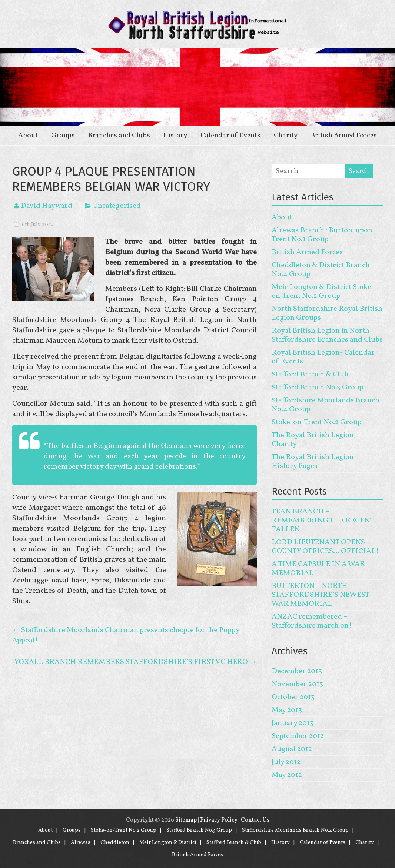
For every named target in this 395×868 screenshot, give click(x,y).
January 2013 (293, 723)
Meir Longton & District (168, 843)
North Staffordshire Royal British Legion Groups (327, 313)
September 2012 (298, 736)
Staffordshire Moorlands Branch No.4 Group (326, 405)
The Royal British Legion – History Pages (316, 462)
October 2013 (293, 697)
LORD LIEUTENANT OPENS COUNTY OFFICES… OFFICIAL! (325, 547)
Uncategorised (117, 206)
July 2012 (286, 762)
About (28, 136)
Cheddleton (115, 843)
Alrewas (81, 843)
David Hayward (47, 206)
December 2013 (297, 671)
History (175, 136)
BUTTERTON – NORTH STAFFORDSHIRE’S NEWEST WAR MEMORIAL (320, 595)
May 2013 (287, 710)
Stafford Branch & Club (310, 375)
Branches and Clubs (119, 136)
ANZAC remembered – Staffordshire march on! (312, 621)
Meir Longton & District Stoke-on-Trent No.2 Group (323, 292)
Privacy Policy (219, 820)
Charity (286, 136)
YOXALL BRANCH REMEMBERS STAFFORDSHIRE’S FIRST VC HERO (136, 662)
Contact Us (255, 820)
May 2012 (287, 775)
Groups (63, 136)
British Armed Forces (344, 136)
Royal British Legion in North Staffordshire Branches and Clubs (327, 335)
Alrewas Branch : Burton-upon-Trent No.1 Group (323, 235)
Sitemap (186, 820)
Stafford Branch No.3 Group (318, 388)
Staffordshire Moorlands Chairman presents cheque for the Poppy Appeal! (126, 635)
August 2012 (292, 749)
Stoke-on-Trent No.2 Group (317, 422)
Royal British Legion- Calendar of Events (323, 357)
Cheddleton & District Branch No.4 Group (321, 270)
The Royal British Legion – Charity (316, 440)
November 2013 (297, 684)
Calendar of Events (230, 136)
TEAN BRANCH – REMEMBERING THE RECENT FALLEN (323, 521)
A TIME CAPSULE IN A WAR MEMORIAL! (318, 569)
